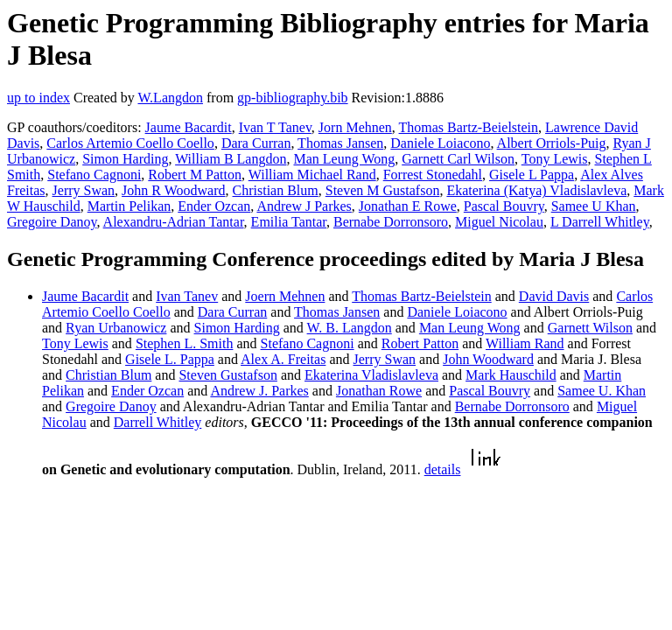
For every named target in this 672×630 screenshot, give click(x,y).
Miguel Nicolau (499, 222)
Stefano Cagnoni (94, 175)
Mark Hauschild (511, 375)
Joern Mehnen (285, 296)
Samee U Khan (594, 206)
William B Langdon (231, 159)
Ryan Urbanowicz (116, 328)
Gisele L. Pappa (170, 359)
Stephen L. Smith (185, 343)
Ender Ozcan (214, 206)
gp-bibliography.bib (293, 98)
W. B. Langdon (350, 328)
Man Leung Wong (344, 159)
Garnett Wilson (590, 328)
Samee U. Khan (602, 391)
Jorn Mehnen (355, 127)
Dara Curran (256, 143)
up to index (38, 98)
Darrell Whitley (158, 422)
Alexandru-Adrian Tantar (174, 222)
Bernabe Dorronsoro (391, 222)
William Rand (525, 343)
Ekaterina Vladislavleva (371, 375)
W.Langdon (170, 98)
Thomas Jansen (340, 143)
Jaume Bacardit (189, 127)
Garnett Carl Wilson (458, 159)
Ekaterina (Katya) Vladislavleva (536, 190)
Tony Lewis (555, 159)
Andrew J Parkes (304, 206)
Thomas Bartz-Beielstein (469, 127)
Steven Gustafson (227, 375)
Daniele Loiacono (440, 143)
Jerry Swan (84, 190)
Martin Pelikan (129, 206)
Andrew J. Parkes (259, 391)
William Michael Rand (312, 175)
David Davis (554, 296)
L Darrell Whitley (600, 222)
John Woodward (488, 359)
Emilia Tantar (289, 222)
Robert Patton (420, 343)
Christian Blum (276, 190)
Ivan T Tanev (275, 127)
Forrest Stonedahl (433, 175)
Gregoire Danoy (52, 222)
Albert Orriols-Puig (552, 143)
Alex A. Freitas (283, 359)
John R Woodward (173, 190)
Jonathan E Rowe (408, 206)
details (443, 469)
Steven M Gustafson (383, 190)
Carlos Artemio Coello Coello (130, 143)
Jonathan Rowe (379, 391)
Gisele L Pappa (532, 175)
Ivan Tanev (187, 296)
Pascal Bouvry (504, 206)
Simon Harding (125, 159)
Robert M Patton (195, 175)
